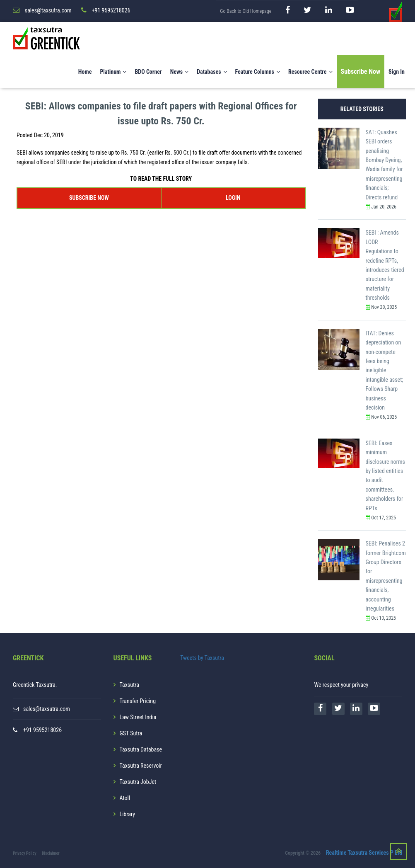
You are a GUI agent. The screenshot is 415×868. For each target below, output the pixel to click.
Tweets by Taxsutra (202, 658)
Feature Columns (258, 72)
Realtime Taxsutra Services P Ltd (364, 853)
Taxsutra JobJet (138, 782)
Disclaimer (51, 853)
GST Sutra (131, 733)
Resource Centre (310, 72)
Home (85, 72)
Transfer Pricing (138, 701)
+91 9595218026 (42, 730)
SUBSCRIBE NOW (89, 198)
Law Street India (138, 717)
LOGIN (233, 198)
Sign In (397, 72)
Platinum (113, 72)
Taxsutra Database (141, 749)
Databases (212, 72)
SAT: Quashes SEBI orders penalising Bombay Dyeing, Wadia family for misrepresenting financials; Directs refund (384, 165)
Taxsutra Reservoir (141, 766)
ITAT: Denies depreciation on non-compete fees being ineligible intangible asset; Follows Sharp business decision (385, 370)
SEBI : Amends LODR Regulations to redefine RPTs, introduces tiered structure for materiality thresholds (385, 265)
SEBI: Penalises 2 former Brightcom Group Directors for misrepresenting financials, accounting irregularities (386, 576)
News (180, 72)
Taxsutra (129, 685)
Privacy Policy (25, 853)
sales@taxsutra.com (47, 709)
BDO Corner (148, 72)
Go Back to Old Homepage (246, 11)
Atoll (125, 798)
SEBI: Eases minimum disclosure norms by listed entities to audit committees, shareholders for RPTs (385, 476)
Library (128, 814)
